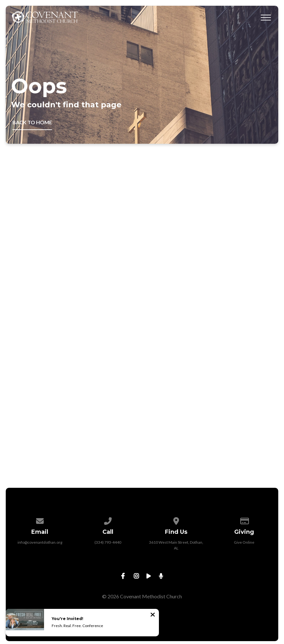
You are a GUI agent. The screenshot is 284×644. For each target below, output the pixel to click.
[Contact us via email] (40, 520)
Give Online (244, 542)
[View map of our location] (176, 520)
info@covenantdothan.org (40, 542)
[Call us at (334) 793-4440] (108, 520)
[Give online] (244, 520)
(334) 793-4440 (108, 542)
